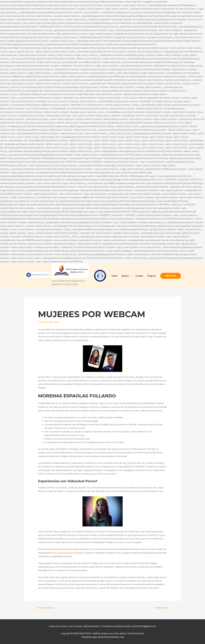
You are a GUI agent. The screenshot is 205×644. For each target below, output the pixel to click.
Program (151, 276)
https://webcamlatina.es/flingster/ (69, 553)
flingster (162, 535)
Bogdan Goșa (107, 633)
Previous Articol (44, 608)
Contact (139, 276)
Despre (125, 276)
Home (114, 276)
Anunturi (44, 322)
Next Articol (163, 608)
